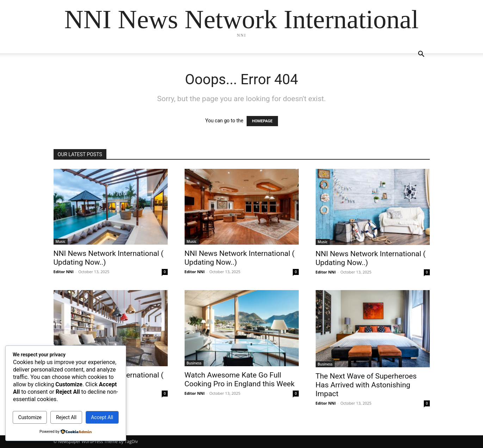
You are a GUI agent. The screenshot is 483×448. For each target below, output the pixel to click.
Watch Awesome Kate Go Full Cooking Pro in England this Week (240, 379)
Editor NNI (64, 272)
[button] (421, 55)
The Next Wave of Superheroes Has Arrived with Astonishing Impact (366, 385)
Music (61, 241)
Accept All (102, 417)
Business (194, 363)
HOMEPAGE (262, 121)
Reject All (66, 417)
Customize (30, 417)
